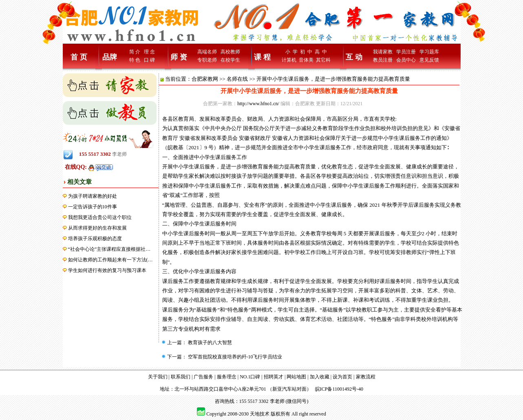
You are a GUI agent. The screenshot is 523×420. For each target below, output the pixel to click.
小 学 (291, 52)
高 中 (321, 52)
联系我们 (181, 377)
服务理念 (227, 377)
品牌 (110, 57)
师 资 (179, 57)
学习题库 (429, 52)
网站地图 (296, 377)
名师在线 (237, 79)
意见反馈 (429, 60)
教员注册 (383, 60)
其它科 (323, 60)
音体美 (306, 60)
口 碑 (149, 60)
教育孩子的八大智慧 (209, 343)
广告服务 (203, 377)
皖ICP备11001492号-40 (339, 389)
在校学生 (230, 60)
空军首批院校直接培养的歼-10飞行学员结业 (235, 357)
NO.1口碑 (250, 377)
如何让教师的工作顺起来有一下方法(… (110, 260)
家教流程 (366, 377)
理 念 (149, 52)
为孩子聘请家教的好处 (93, 196)
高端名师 (207, 52)
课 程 (262, 57)
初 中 (306, 52)
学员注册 (406, 52)
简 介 (135, 52)
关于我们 (158, 377)
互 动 (354, 57)
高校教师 (230, 52)
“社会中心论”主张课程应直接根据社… (109, 249)
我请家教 (383, 52)
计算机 (289, 60)
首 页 (79, 57)
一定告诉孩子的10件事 (93, 207)
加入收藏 (320, 377)
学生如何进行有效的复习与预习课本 (107, 270)
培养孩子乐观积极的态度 (95, 239)
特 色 (135, 60)
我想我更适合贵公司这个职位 (100, 217)
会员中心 (406, 60)
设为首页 (342, 377)
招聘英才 (274, 377)
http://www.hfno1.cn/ (258, 104)
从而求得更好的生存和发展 (97, 228)
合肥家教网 (205, 79)
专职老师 (207, 60)
